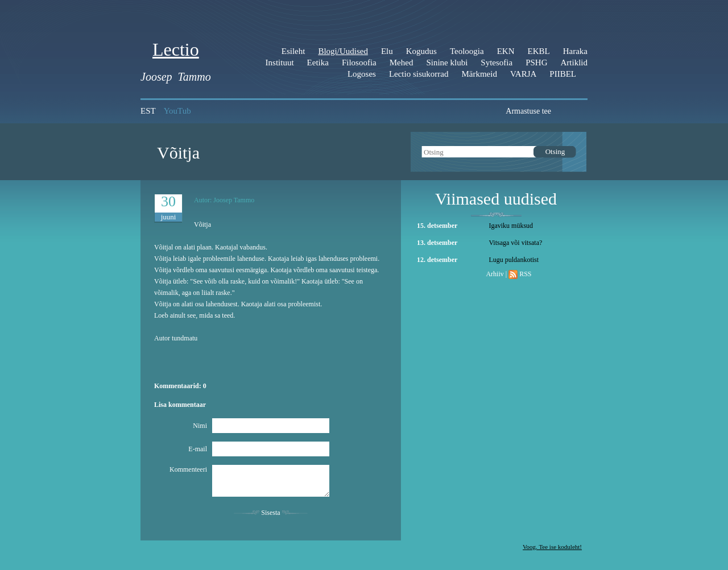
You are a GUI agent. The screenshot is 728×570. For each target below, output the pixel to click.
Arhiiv (495, 274)
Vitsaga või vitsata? (515, 243)
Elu (387, 51)
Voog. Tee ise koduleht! (552, 547)
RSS (525, 274)
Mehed (402, 63)
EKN (506, 51)
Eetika (318, 63)
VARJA (523, 74)
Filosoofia (359, 63)
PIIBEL (563, 74)
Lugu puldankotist (514, 260)
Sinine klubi (447, 63)
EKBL (539, 51)
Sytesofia (497, 63)
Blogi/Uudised (343, 51)
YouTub (177, 111)
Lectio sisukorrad (419, 74)
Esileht (293, 51)
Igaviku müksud (511, 226)
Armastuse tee (528, 111)
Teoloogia (467, 51)
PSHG (536, 63)
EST (148, 111)
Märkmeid (479, 74)
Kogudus (421, 51)
